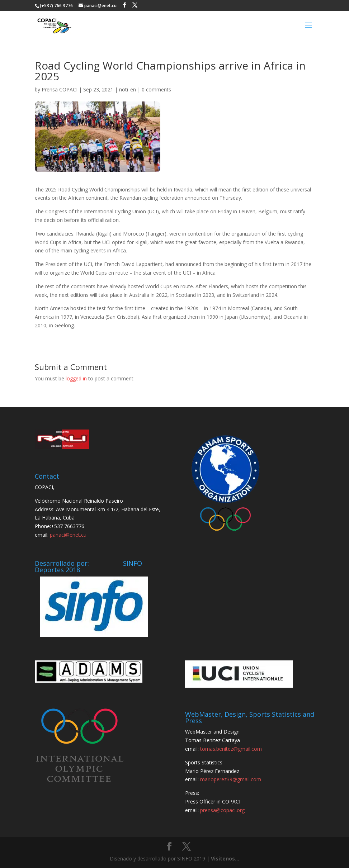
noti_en (128, 89)
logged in (76, 378)
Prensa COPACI (60, 89)
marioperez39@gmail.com (231, 779)
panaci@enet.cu (68, 535)
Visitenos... (225, 858)
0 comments (156, 89)
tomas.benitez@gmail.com (231, 749)
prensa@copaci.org (222, 810)
